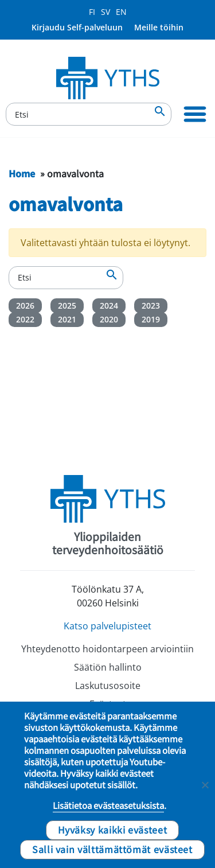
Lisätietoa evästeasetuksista (108, 805)
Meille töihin (159, 27)
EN (121, 12)
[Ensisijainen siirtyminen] (195, 114)
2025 (67, 305)
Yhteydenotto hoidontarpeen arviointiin (107, 649)
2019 (151, 319)
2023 (151, 305)
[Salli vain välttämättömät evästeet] (205, 785)
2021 (67, 319)
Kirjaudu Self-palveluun (77, 27)
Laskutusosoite (108, 686)
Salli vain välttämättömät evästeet (112, 849)
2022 (25, 319)
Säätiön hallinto (108, 667)
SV (105, 12)
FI (92, 12)
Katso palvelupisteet (107, 626)
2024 (109, 305)
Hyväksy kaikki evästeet (113, 830)
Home (22, 173)
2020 (109, 319)
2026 (25, 305)
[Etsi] (89, 114)
